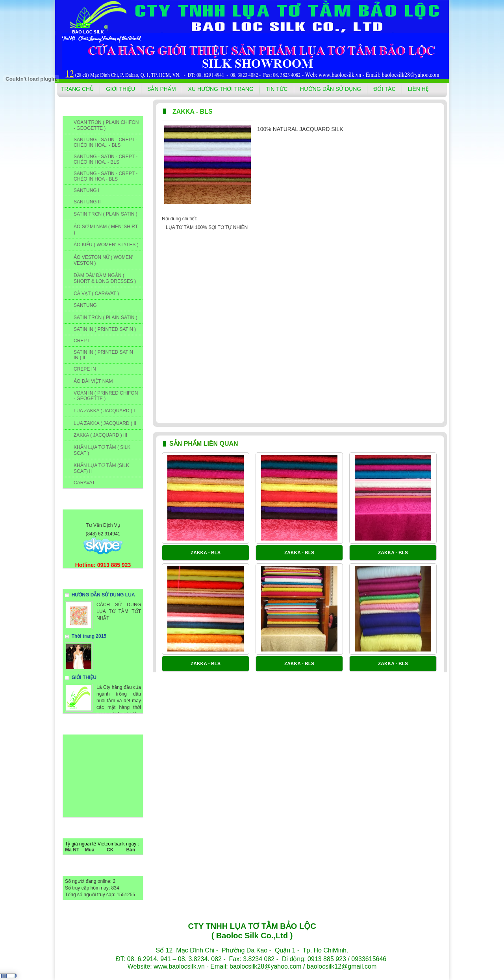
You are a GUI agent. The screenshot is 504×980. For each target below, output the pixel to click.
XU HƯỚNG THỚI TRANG (221, 89)
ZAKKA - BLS (206, 553)
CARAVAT (84, 483)
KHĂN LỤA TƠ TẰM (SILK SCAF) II (101, 468)
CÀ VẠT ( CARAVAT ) (96, 293)
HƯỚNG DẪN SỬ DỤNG (331, 89)
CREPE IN (85, 369)
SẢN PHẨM (161, 89)
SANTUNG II (87, 202)
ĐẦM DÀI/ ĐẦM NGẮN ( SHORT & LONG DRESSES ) (105, 278)
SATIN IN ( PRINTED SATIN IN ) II (103, 355)
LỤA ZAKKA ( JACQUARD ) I (104, 411)
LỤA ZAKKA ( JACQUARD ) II (105, 423)
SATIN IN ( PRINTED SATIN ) (105, 329)
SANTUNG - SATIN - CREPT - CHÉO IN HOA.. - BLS (106, 142)
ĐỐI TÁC (384, 89)
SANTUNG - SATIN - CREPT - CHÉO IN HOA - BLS (106, 176)
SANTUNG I (86, 190)
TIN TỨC (277, 89)
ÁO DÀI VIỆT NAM (93, 381)
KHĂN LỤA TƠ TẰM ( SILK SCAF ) (102, 450)
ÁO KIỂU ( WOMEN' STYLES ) (106, 245)
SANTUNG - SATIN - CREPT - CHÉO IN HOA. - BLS (106, 159)
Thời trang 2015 (89, 636)
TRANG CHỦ (77, 89)
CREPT (82, 341)
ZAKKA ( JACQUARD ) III (100, 435)
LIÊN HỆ (418, 89)
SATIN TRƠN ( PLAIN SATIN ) (106, 214)
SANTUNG (85, 305)
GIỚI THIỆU (120, 89)
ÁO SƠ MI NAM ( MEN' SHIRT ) (106, 230)
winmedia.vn (300, 974)
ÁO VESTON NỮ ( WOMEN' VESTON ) (103, 260)
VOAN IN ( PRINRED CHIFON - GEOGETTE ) (106, 396)
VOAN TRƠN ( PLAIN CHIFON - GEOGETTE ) (106, 125)
